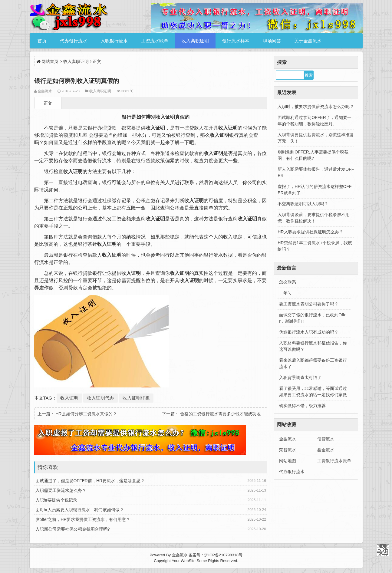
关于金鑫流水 (308, 41)
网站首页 (50, 61)
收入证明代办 (100, 398)
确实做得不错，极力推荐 (302, 406)
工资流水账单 (155, 41)
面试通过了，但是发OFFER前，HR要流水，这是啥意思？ (90, 481)
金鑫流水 (288, 439)
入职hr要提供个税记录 (56, 500)
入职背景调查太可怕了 (300, 377)
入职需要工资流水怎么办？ (61, 490)
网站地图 (288, 461)
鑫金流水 (326, 450)
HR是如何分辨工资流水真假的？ (86, 414)
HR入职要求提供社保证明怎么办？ (310, 232)
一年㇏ (285, 293)
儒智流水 (326, 439)
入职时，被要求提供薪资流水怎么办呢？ (316, 107)
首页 (42, 41)
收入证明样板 (136, 398)
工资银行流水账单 (334, 461)
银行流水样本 (236, 41)
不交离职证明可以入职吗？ (303, 204)
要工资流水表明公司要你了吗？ (309, 304)
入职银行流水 (114, 41)
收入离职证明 (195, 41)
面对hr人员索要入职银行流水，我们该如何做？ (80, 510)
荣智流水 (288, 450)
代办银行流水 (74, 41)
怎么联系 (288, 282)
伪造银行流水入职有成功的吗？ (309, 332)
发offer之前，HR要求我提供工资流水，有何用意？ (83, 519)
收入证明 (69, 398)
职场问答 (272, 41)
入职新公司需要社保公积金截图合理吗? (73, 529)
